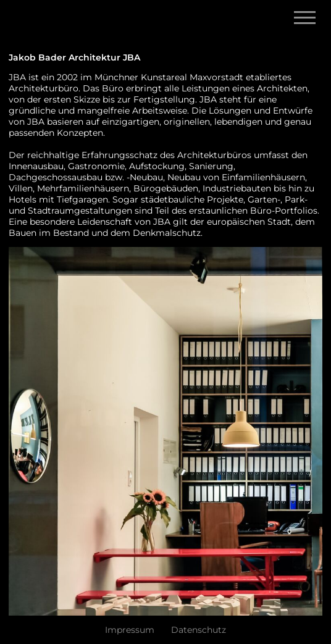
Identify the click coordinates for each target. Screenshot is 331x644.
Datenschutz (199, 630)
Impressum (130, 630)
